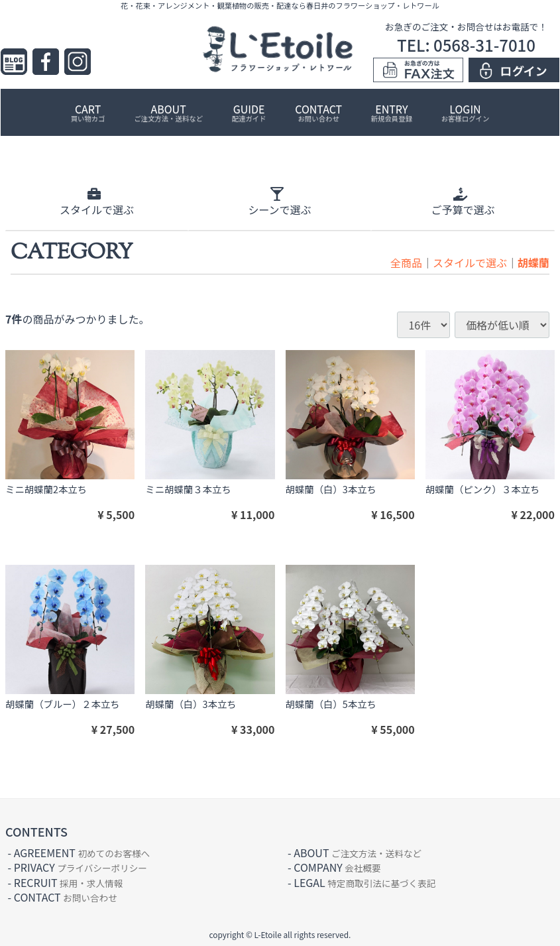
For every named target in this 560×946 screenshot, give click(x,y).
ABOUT (168, 112)
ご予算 (463, 202)
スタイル (97, 202)
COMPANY (337, 867)
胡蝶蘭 (533, 263)
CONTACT (318, 112)
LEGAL (364, 882)
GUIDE (249, 112)
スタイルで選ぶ (470, 263)
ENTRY (392, 112)
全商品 (406, 263)
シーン (279, 202)
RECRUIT (69, 882)
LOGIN (466, 112)
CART (88, 112)
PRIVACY (81, 867)
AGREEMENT (82, 852)
